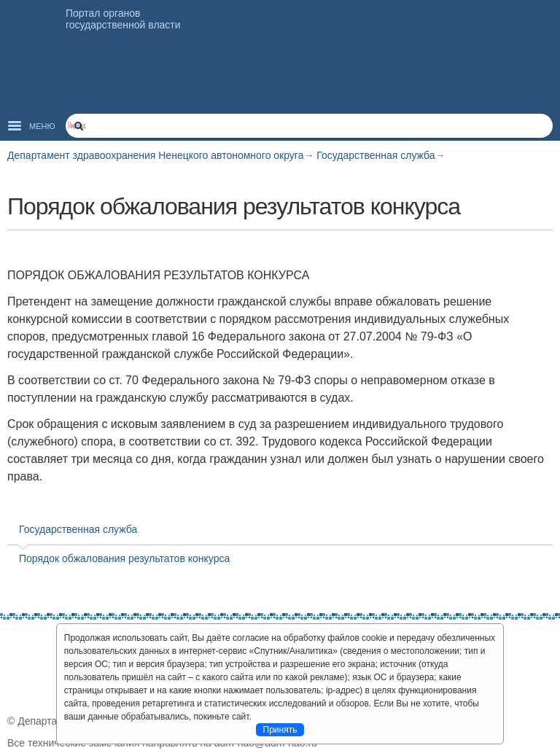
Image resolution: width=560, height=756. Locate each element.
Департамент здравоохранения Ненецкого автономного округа (155, 155)
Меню (42, 126)
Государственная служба (376, 155)
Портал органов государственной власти (123, 19)
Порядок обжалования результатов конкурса (124, 558)
